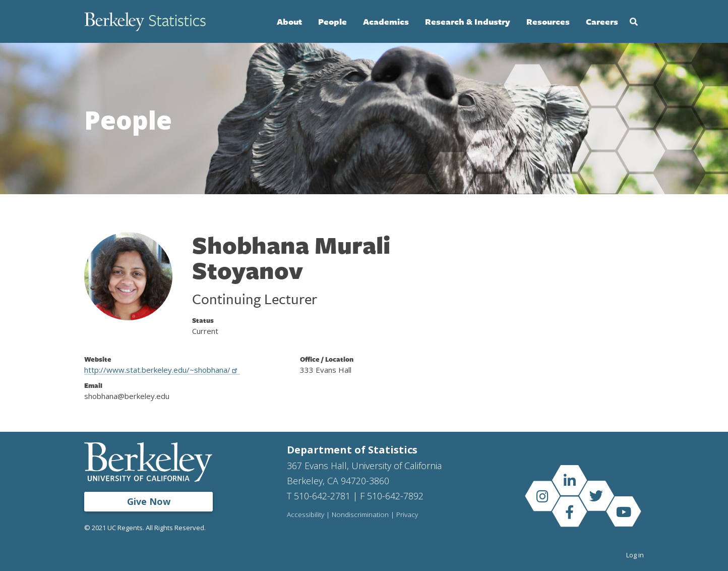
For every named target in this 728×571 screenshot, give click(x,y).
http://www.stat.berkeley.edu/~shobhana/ (162, 370)
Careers (602, 21)
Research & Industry (468, 21)
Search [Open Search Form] (634, 22)
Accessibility (306, 515)
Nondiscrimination (360, 515)
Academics (386, 21)
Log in (635, 555)
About (289, 21)
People (332, 21)
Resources (548, 21)
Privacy (407, 515)
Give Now (149, 501)
